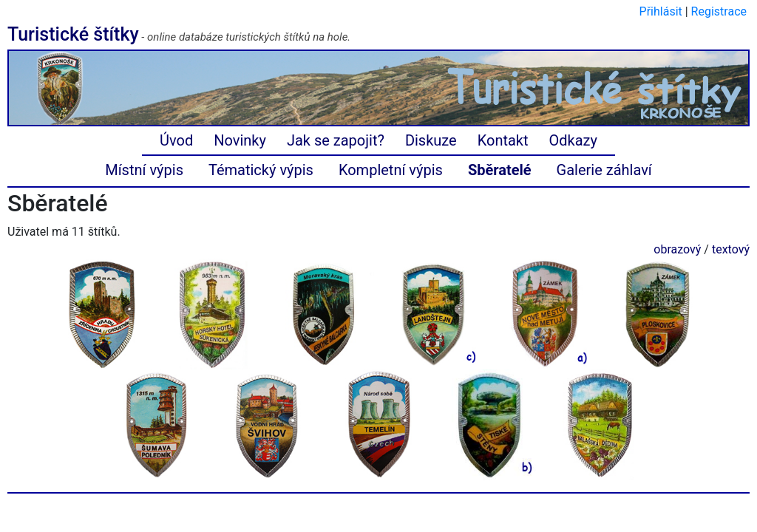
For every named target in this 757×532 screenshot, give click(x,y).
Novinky (240, 140)
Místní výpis (144, 170)
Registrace (719, 11)
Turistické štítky (73, 34)
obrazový (677, 249)
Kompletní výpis (391, 170)
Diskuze (431, 140)
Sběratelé (500, 170)
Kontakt (503, 140)
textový (731, 249)
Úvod (176, 140)
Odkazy (573, 140)
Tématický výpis (261, 170)
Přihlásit (661, 11)
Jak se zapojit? (336, 140)
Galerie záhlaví (604, 170)
